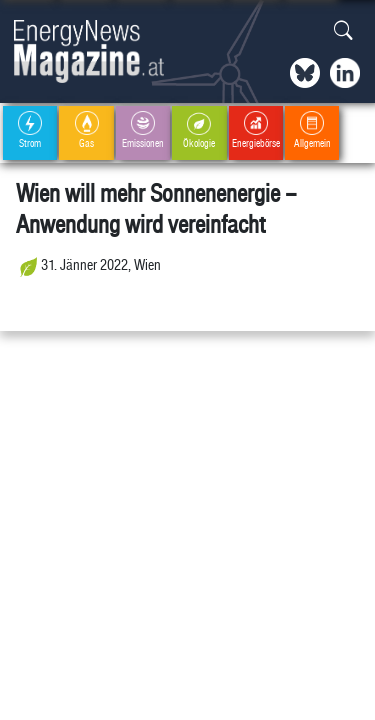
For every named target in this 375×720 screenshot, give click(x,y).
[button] (343, 31)
